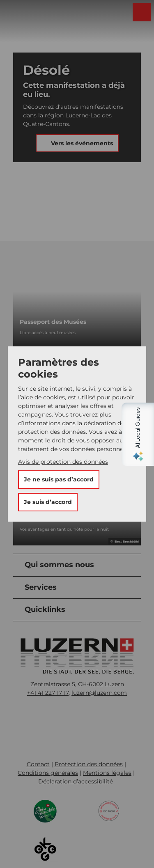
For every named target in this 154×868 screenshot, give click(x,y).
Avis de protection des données (63, 462)
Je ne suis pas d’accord (59, 479)
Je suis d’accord (48, 502)
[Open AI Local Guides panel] (144, 434)
